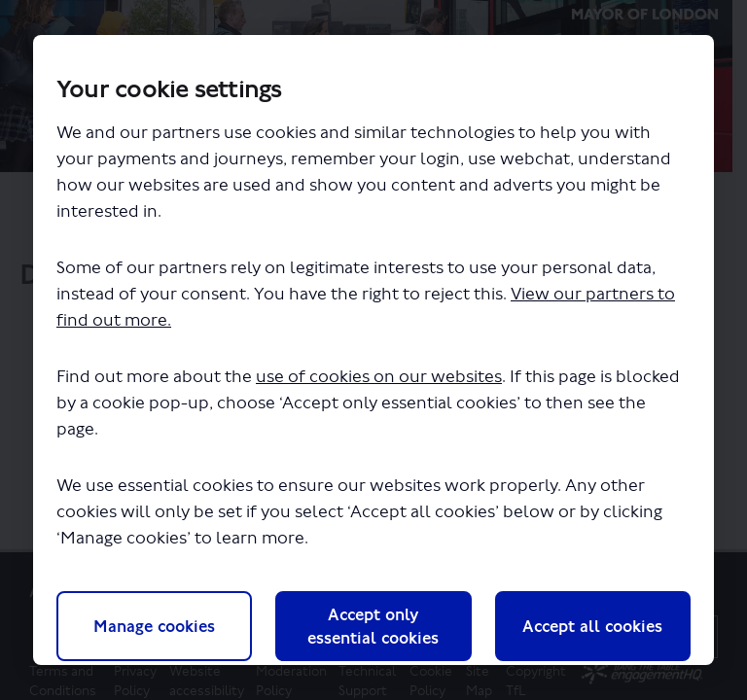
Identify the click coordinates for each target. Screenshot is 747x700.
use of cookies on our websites (379, 377)
